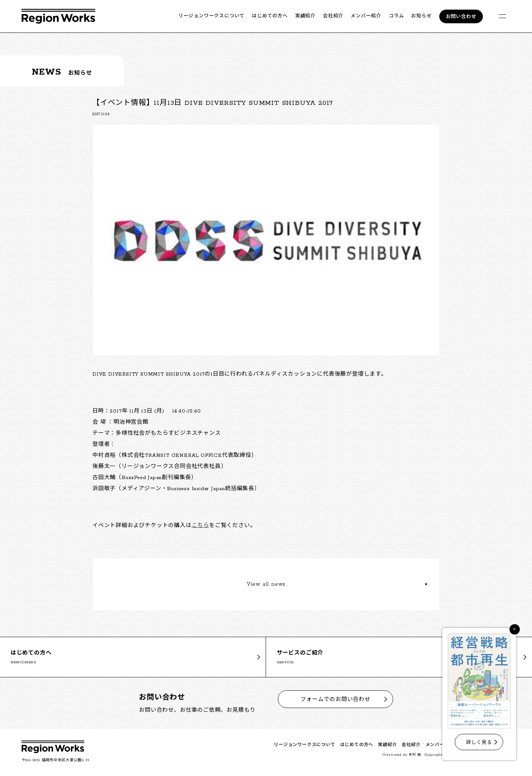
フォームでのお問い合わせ (335, 700)
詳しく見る (479, 743)
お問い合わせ (461, 17)
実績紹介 (305, 16)
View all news (266, 584)
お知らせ (421, 16)
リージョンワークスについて (212, 16)
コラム (396, 16)
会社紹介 (333, 16)
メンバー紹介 (366, 16)
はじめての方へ (270, 16)
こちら (200, 526)
